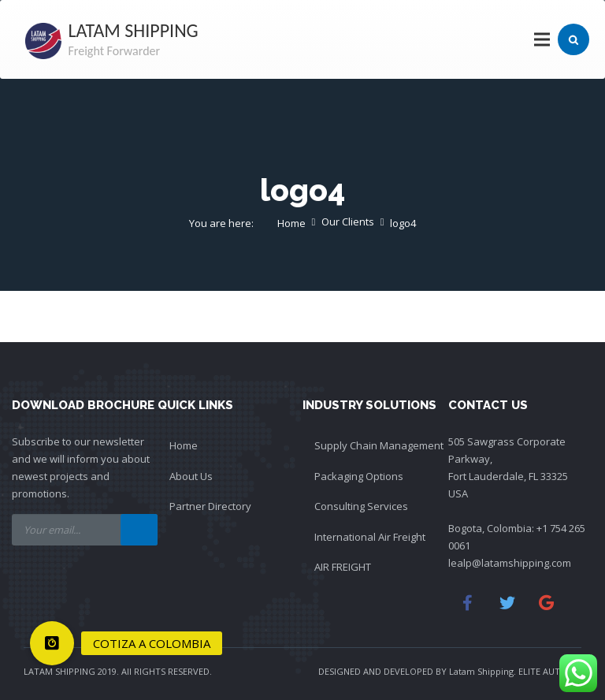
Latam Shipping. (483, 671)
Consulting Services (361, 506)
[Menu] (542, 39)
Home (184, 445)
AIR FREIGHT (343, 567)
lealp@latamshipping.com (510, 563)
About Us (191, 476)
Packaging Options (359, 476)
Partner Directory (210, 506)
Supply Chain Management (379, 445)
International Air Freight (370, 537)
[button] (52, 643)
